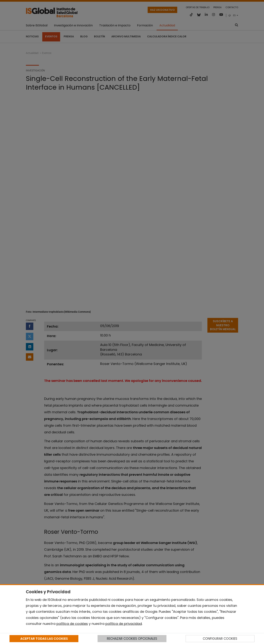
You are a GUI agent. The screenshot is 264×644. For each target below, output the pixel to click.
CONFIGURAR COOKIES (220, 639)
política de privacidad (124, 624)
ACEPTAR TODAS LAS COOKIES (44, 639)
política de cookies (72, 624)
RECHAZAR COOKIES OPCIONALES (132, 639)
